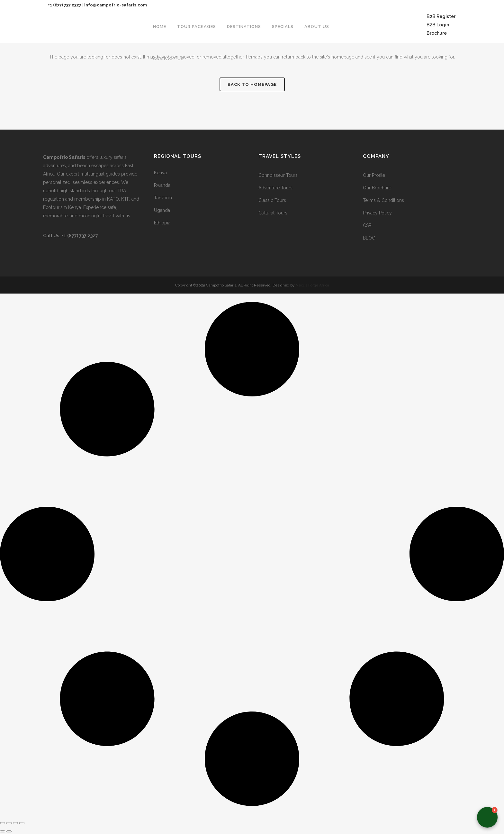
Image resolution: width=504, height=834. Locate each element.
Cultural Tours (273, 213)
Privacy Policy (377, 213)
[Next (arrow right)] (9, 831)
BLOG (369, 238)
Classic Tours (272, 200)
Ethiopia (162, 223)
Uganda (162, 210)
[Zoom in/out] (3, 823)
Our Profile (374, 175)
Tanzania (163, 198)
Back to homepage (252, 84)
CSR (367, 225)
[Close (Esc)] (22, 823)
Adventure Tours (275, 188)
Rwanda (162, 185)
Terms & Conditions (383, 200)
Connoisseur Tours (278, 175)
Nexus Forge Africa (312, 285)
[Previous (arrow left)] (3, 831)
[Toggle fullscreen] (9, 823)
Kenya (160, 173)
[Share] (15, 823)
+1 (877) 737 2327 (65, 5)
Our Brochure (377, 188)
